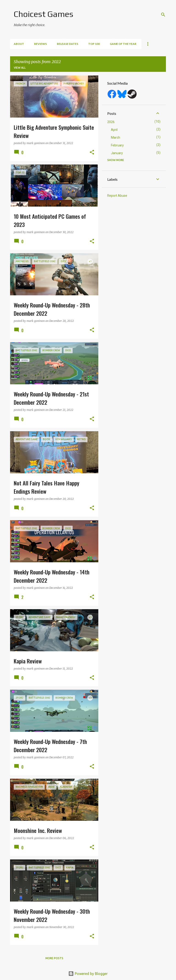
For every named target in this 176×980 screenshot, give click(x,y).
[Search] (163, 15)
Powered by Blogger (88, 974)
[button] (92, 152)
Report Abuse (117, 196)
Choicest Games (44, 14)
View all (20, 68)
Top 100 (94, 44)
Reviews (40, 44)
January (117, 153)
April (114, 130)
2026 (111, 122)
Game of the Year (123, 44)
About (19, 44)
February (117, 145)
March (115, 137)
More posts (54, 958)
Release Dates (67, 44)
